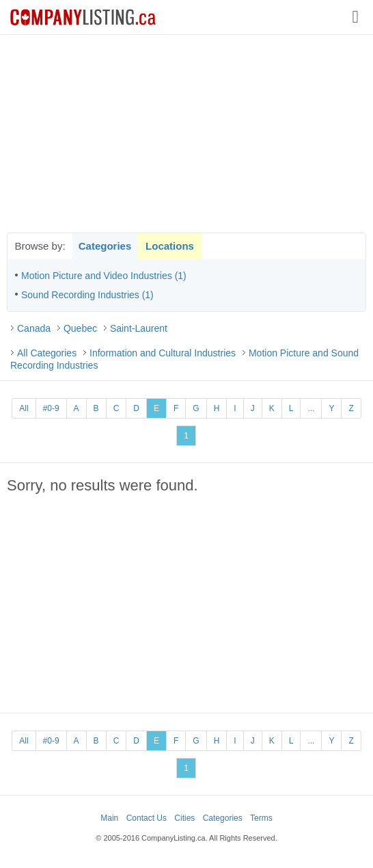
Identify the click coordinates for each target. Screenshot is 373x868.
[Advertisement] (186, 133)
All (24, 408)
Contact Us (147, 818)
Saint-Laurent (139, 328)
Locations (170, 246)
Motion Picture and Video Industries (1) (104, 276)
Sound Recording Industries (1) (87, 295)
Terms (261, 818)
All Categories (47, 353)
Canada (34, 328)
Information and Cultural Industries (163, 353)
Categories (105, 246)
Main (109, 818)
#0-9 (51, 408)
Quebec (80, 328)
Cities (184, 818)
